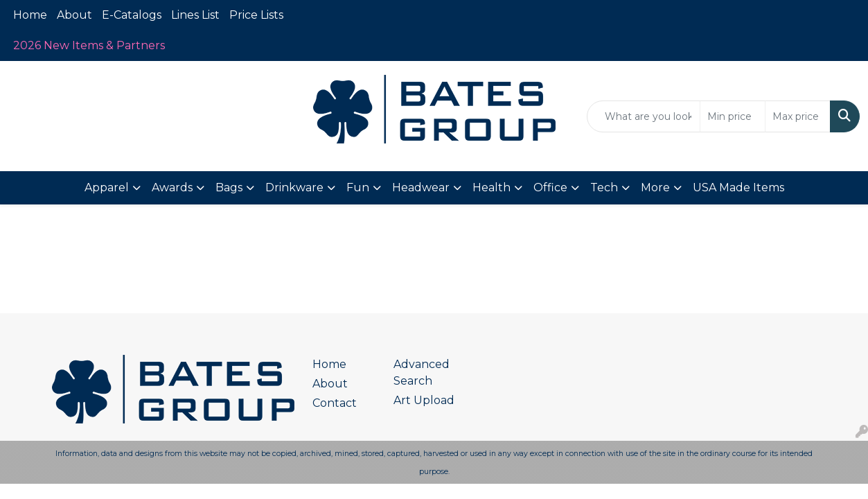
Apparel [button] (107, 187)
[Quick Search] (644, 116)
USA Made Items (738, 187)
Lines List (195, 15)
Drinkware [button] (294, 187)
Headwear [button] (421, 187)
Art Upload (424, 400)
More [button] (655, 187)
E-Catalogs (132, 15)
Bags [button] (229, 187)
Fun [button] (358, 187)
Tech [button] (604, 187)
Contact (335, 403)
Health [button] (491, 187)
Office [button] (550, 187)
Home (30, 15)
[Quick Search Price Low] (733, 116)
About (74, 15)
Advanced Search (422, 373)
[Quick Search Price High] (798, 116)
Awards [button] (172, 187)
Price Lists (256, 15)
